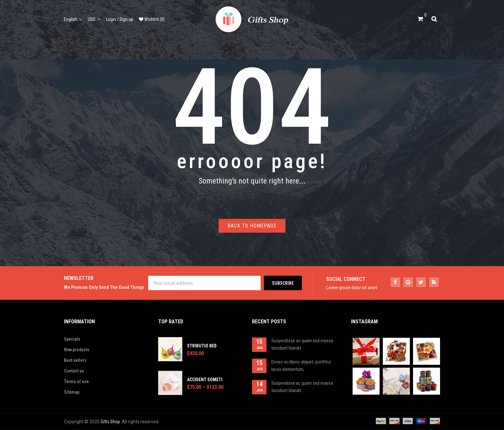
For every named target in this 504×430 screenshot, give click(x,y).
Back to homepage (252, 226)
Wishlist (152, 19)
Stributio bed (202, 346)
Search (436, 18)
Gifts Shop (110, 422)
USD (92, 19)
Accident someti (205, 380)
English (71, 19)
